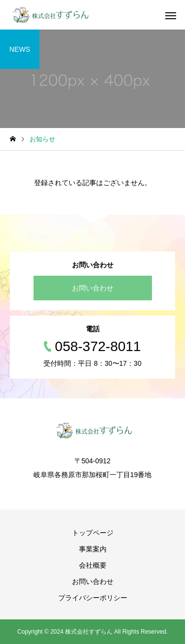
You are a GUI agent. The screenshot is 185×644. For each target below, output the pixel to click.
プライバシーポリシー (93, 598)
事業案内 (93, 549)
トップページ (93, 533)
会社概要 (93, 565)
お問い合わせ (93, 288)
